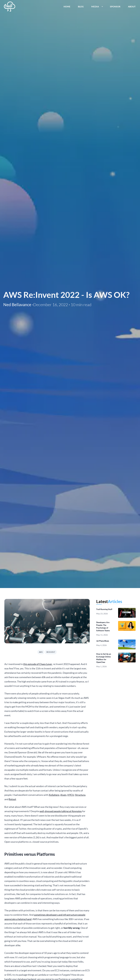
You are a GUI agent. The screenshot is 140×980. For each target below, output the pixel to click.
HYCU (71, 795)
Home (67, 6)
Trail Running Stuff (104, 609)
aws (41, 652)
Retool (12, 799)
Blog (81, 6)
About (132, 6)
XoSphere (54, 795)
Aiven (63, 795)
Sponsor (115, 6)
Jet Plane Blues (103, 641)
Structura (80, 795)
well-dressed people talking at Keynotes (61, 811)
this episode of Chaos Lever (38, 664)
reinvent (51, 652)
